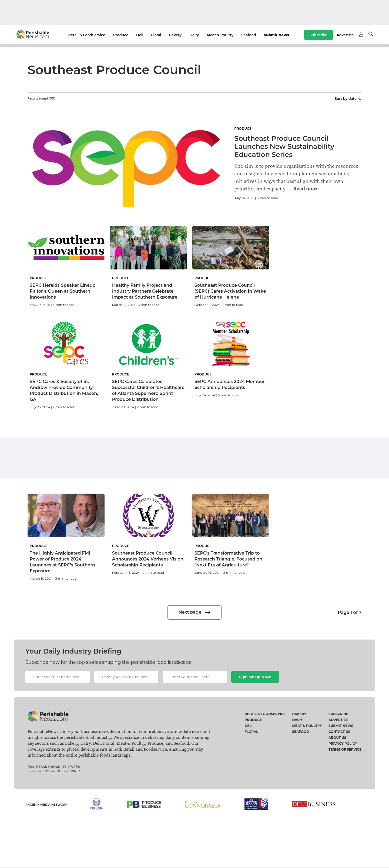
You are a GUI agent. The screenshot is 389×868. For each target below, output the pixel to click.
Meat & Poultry (220, 35)
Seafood (249, 35)
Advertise (345, 35)
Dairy (194, 35)
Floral (156, 35)
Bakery (175, 35)
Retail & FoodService (87, 35)
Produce (121, 35)
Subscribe (318, 35)
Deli (140, 35)
